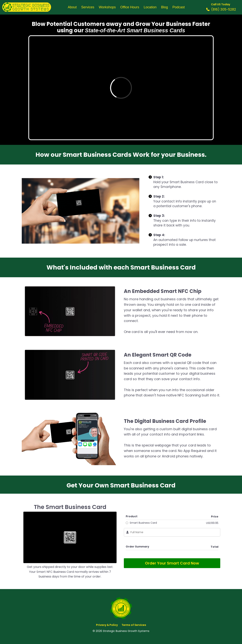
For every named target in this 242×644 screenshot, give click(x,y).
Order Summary (137, 547)
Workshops (107, 7)
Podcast (179, 7)
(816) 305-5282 (224, 9)
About (72, 7)
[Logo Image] (27, 7)
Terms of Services (134, 625)
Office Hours (130, 7)
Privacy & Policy (107, 625)
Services (88, 7)
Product (132, 516)
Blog (164, 7)
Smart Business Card (143, 523)
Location (150, 7)
